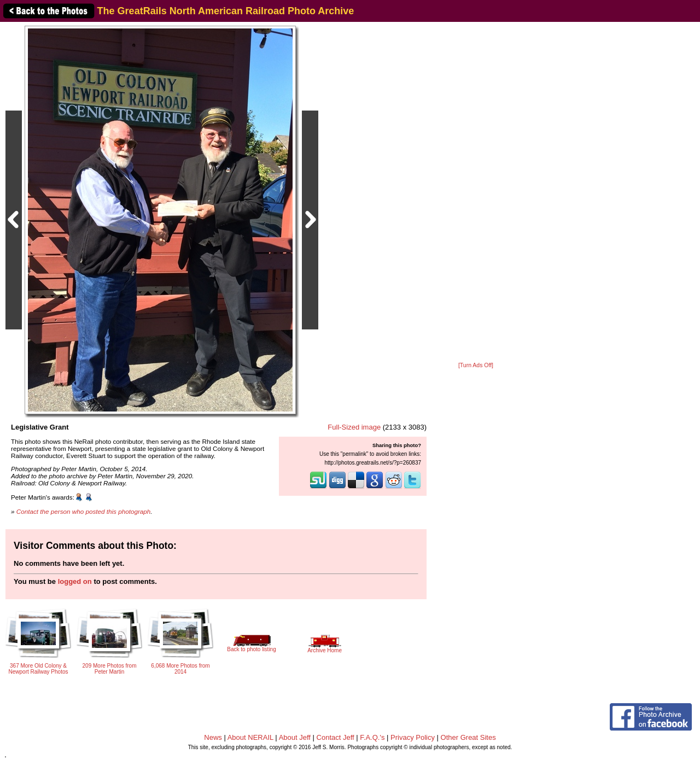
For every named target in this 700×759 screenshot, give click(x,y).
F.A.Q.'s (372, 737)
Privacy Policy (413, 737)
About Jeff (295, 737)
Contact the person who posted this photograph (84, 511)
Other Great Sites (468, 737)
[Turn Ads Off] (476, 365)
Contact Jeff (336, 737)
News (213, 737)
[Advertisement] (476, 193)
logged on (75, 581)
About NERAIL (250, 737)
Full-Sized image (354, 427)
